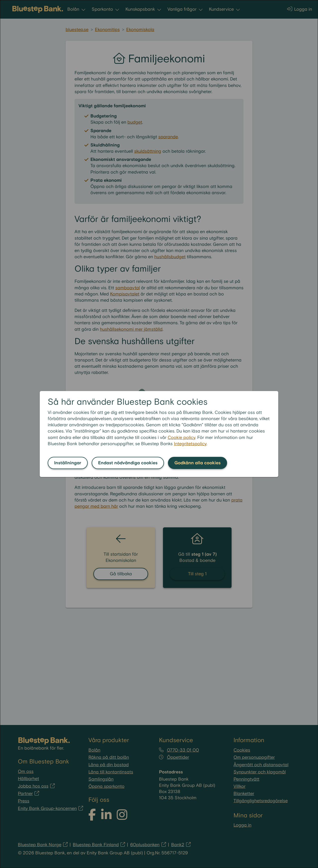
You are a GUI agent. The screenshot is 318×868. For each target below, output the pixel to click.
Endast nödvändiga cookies (128, 463)
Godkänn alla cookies (198, 463)
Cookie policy (181, 438)
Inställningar (68, 463)
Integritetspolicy (190, 444)
